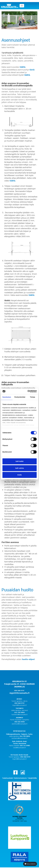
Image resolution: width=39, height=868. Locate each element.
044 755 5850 (19, 712)
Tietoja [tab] (32, 397)
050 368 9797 (19, 703)
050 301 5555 (20, 722)
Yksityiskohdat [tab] (20, 397)
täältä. (23, 67)
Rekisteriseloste (20, 778)
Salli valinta (19, 468)
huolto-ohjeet (28, 659)
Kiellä (19, 475)
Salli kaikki (19, 461)
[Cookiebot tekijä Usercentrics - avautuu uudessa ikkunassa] (28, 391)
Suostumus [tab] (7, 397)
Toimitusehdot (8, 778)
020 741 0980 (25, 746)
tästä (32, 70)
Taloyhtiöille (32, 778)
